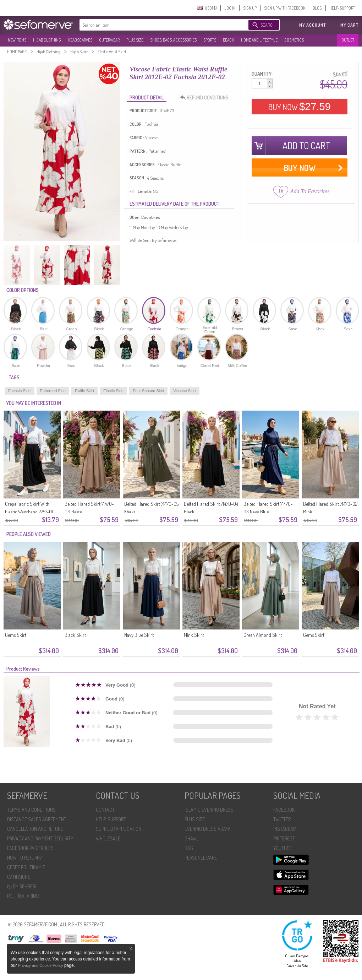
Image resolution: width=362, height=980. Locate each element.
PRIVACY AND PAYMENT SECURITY (40, 838)
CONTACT (105, 810)
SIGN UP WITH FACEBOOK (285, 8)
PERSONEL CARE (201, 858)
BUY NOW (300, 107)
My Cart (349, 25)
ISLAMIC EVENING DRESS (209, 810)
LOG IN (230, 8)
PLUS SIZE (135, 40)
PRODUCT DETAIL (147, 98)
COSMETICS (294, 40)
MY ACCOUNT (312, 25)
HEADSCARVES (80, 40)
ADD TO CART (306, 145)
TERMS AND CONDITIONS (31, 810)
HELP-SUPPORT (342, 8)
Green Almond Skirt (263, 635)
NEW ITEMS (17, 40)
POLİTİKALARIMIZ (23, 896)
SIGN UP (250, 8)
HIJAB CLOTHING (47, 40)
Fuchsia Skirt (20, 391)
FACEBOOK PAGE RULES (30, 848)
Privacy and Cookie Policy (41, 965)
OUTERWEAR (109, 40)
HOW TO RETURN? (24, 858)
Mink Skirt (194, 635)
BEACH (229, 40)
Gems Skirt (16, 635)
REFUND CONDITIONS (206, 98)
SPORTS (210, 40)
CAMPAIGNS (19, 877)
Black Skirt (75, 635)
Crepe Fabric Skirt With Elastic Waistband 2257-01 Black (29, 512)
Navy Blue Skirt (139, 635)
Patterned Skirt (53, 391)
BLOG (317, 8)
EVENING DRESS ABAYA (208, 829)
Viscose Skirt (184, 391)
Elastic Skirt (113, 391)
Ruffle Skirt (84, 391)
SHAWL (192, 838)
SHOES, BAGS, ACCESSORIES (173, 40)
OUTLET (348, 40)
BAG (189, 848)
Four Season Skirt (148, 391)
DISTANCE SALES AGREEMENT (37, 819)
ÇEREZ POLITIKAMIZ (26, 867)
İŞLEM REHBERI (22, 886)
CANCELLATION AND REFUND (35, 829)
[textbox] (157, 25)
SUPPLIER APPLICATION (119, 829)
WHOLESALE (108, 838)
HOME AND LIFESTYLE (259, 40)
